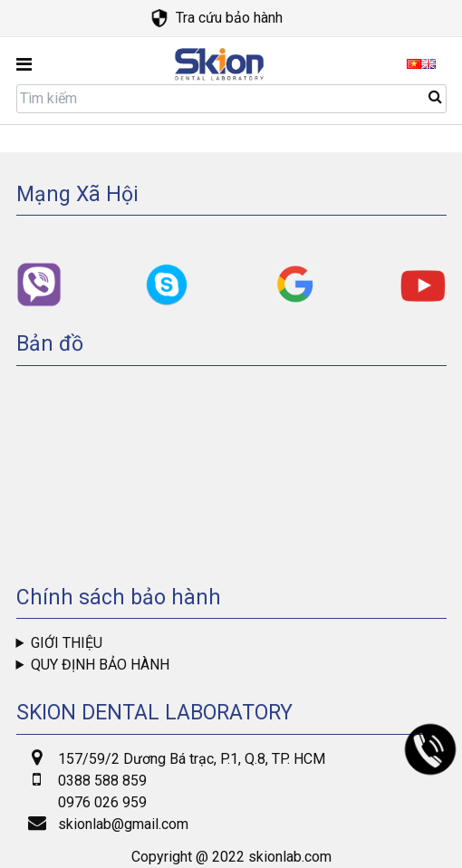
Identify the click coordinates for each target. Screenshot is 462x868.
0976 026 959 (102, 802)
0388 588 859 (102, 781)
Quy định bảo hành (100, 665)
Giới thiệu (67, 643)
